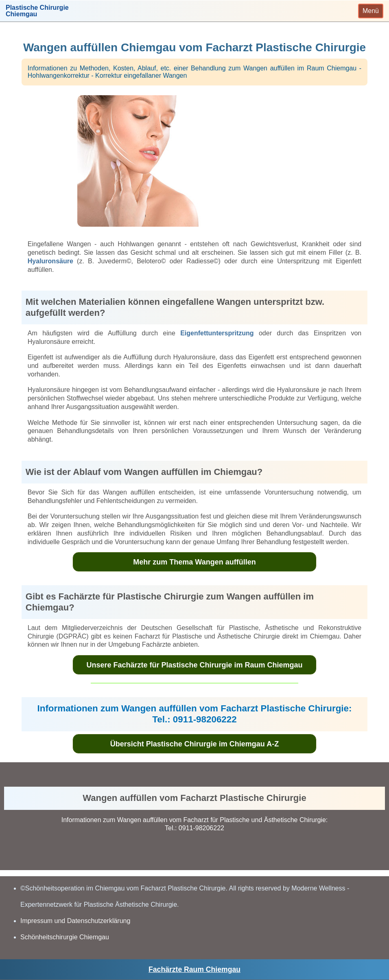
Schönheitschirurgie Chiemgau (65, 937)
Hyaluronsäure (50, 261)
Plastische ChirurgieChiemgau (37, 11)
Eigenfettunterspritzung (217, 333)
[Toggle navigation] (371, 11)
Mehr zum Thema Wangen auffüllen (194, 562)
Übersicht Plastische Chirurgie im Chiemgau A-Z (194, 744)
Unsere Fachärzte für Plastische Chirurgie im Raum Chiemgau (194, 665)
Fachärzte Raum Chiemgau (194, 969)
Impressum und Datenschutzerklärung (75, 921)
